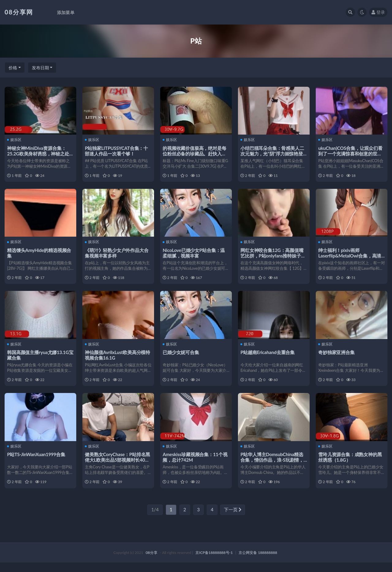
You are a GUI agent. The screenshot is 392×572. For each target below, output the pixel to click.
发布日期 (40, 68)
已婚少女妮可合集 (181, 357)
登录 (378, 12)
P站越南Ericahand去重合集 (268, 357)
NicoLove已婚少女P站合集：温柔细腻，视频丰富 (194, 255)
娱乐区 (15, 140)
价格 (13, 68)
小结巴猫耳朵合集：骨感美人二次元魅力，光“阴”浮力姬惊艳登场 (273, 153)
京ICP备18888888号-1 (214, 562)
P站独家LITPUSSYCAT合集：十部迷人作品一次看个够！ (117, 151)
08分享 (152, 562)
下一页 (233, 519)
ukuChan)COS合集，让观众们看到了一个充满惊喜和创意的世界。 (351, 153)
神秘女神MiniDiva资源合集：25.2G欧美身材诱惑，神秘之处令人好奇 (39, 153)
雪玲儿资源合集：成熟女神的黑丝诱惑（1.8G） (351, 464)
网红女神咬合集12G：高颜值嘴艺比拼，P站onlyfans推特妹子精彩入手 (273, 258)
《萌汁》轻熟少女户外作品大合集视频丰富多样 (117, 255)
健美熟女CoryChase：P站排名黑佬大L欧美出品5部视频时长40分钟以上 (118, 467)
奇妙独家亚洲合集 (337, 357)
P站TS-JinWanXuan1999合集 (37, 462)
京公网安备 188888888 (258, 562)
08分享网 (19, 12)
